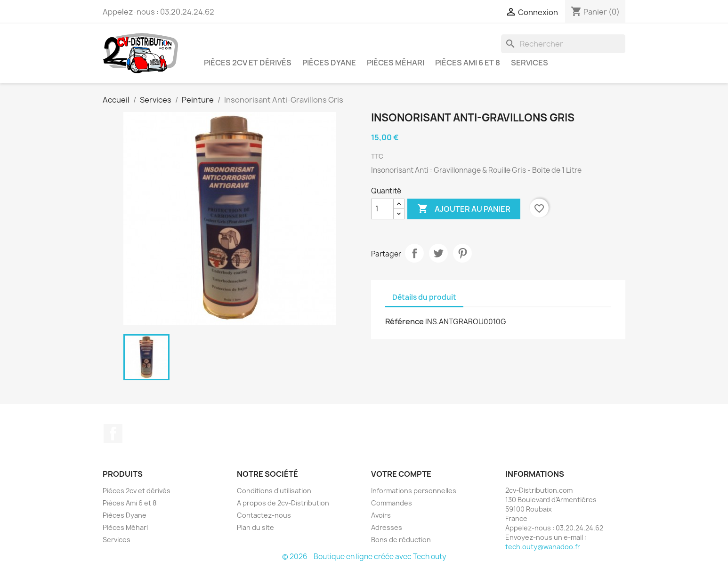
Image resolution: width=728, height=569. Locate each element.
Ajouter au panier (464, 209)
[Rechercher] (563, 44)
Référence (404, 321)
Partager (414, 253)
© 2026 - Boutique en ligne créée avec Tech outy (364, 557)
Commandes (392, 503)
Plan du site (255, 527)
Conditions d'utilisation (274, 491)
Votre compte (401, 474)
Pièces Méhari (396, 63)
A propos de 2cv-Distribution (283, 503)
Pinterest (462, 253)
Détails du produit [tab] (424, 297)
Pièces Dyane (329, 63)
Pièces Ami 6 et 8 (468, 63)
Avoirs (381, 515)
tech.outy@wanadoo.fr (543, 547)
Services (530, 63)
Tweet (438, 253)
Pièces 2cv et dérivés (248, 63)
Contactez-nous (264, 515)
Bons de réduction (401, 540)
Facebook (113, 433)
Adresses (387, 527)
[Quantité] (382, 209)
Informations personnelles (414, 491)
